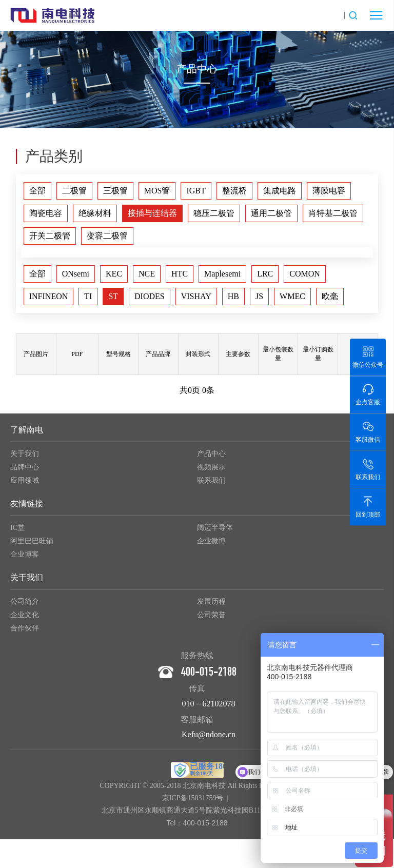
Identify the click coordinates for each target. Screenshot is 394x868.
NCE (147, 274)
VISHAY (196, 296)
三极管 (115, 191)
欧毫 (330, 296)
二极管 (74, 191)
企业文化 (25, 618)
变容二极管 (107, 236)
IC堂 (17, 531)
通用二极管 (271, 213)
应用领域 (25, 484)
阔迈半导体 (215, 531)
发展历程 (211, 605)
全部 (37, 191)
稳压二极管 (214, 213)
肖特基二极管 (333, 213)
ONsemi (76, 274)
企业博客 (25, 558)
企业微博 (211, 545)
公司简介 (25, 605)
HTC (180, 274)
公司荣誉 (211, 618)
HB (233, 296)
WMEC (292, 296)
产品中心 (211, 457)
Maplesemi (222, 274)
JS (259, 296)
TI (88, 296)
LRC (265, 274)
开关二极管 (50, 236)
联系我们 (211, 484)
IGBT (196, 191)
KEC (114, 274)
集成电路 (280, 191)
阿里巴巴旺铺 (32, 545)
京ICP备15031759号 (193, 802)
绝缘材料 (95, 213)
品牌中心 (25, 471)
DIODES (150, 296)
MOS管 (157, 191)
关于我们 (25, 457)
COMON (305, 274)
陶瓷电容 (46, 213)
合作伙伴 (25, 632)
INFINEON (49, 296)
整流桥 (234, 191)
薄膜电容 (329, 191)
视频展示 (211, 471)
